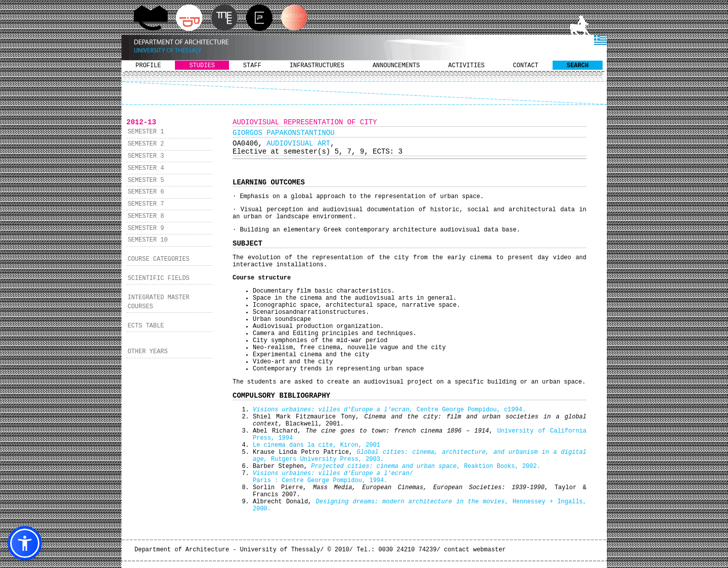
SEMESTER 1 (146, 132)
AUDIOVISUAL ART (298, 144)
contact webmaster (475, 550)
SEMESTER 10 (147, 240)
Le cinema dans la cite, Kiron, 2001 (316, 445)
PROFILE (148, 66)
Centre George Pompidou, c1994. (389, 410)
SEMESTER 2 (146, 144)
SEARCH (578, 66)
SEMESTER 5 (146, 180)
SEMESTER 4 (146, 168)
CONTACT (526, 66)
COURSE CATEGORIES (158, 259)
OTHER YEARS (147, 352)
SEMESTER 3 (146, 156)
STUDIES (202, 66)
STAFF (252, 66)
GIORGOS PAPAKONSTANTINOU (284, 133)
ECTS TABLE (146, 326)
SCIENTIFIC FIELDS (158, 278)
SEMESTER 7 (146, 204)
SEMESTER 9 (146, 228)
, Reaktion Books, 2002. (426, 466)
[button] (25, 543)
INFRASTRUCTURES (317, 66)
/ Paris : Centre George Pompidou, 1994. (333, 477)
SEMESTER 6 (146, 192)
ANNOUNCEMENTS (396, 66)
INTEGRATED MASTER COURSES (158, 302)
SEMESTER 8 (146, 216)
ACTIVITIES (467, 66)
